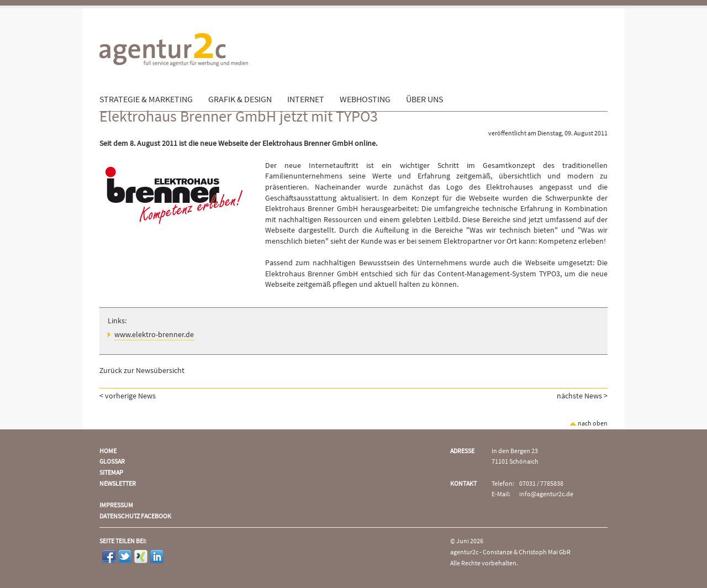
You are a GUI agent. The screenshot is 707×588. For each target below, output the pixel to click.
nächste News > (582, 396)
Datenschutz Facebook (135, 516)
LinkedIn (157, 556)
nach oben (589, 424)
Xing (141, 556)
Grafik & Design (240, 99)
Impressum (116, 505)
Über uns (424, 99)
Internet (306, 99)
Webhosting (365, 99)
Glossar (112, 462)
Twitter (125, 556)
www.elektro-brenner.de (154, 335)
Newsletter (118, 484)
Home (108, 451)
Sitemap (111, 473)
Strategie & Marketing (146, 99)
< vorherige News (128, 396)
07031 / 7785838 (541, 484)
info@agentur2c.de (546, 494)
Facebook (109, 556)
